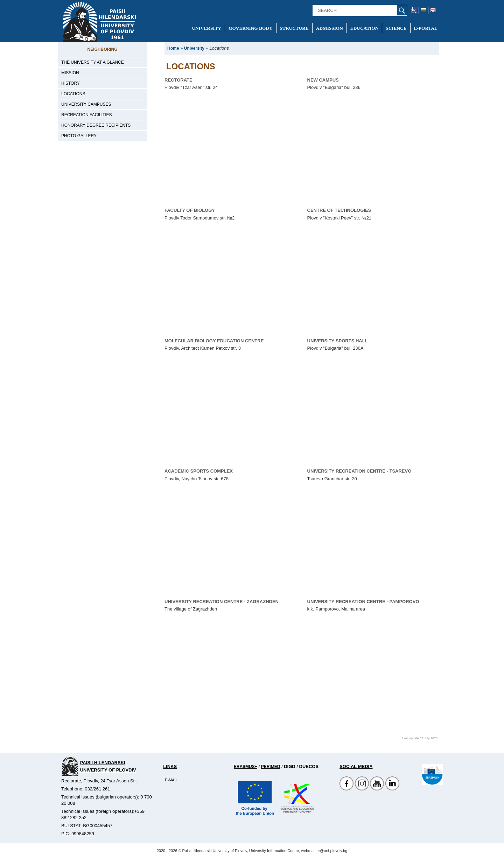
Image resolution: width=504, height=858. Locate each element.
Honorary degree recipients (96, 125)
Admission (330, 28)
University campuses (86, 104)
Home (173, 48)
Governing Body (251, 28)
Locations (73, 94)
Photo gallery (79, 136)
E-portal (426, 28)
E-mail (171, 780)
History (71, 83)
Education (364, 28)
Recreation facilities (86, 115)
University (206, 28)
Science (396, 28)
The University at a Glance (93, 62)
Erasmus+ (246, 767)
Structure (294, 28)
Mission (70, 73)
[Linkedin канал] (392, 789)
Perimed (271, 767)
